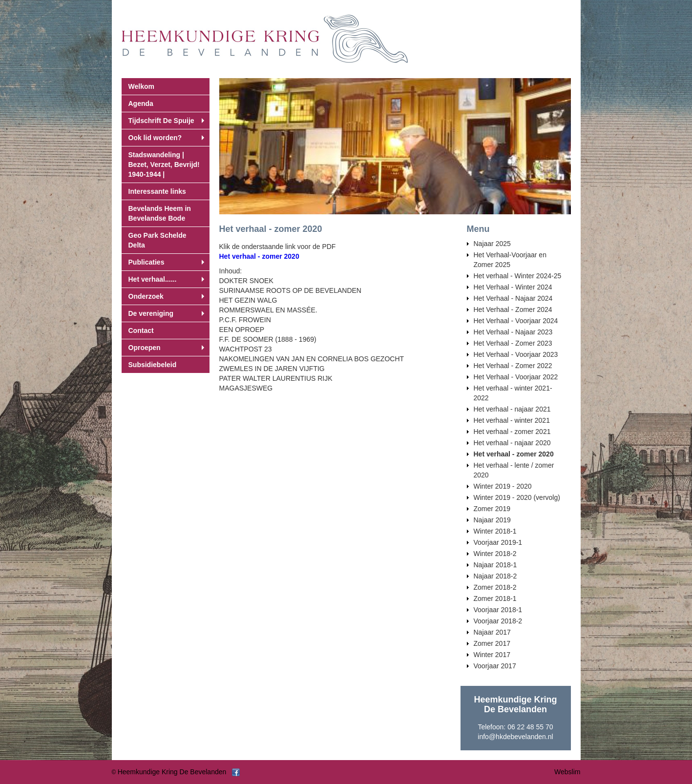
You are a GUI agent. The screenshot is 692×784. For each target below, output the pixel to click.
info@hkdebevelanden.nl (515, 737)
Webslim (567, 772)
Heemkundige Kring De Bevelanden (172, 772)
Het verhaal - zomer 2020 (259, 256)
